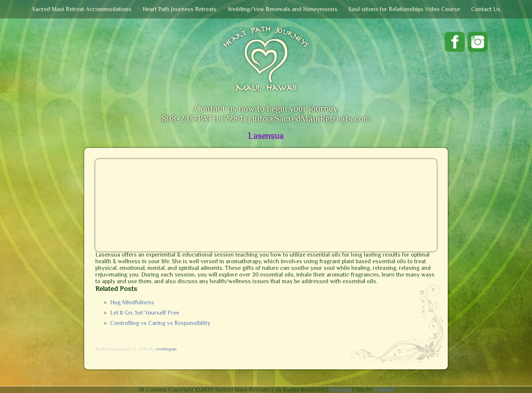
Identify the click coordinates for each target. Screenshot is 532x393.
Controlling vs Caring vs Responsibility (160, 323)
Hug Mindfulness (132, 302)
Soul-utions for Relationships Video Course (404, 9)
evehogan (166, 349)
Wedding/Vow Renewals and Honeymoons (282, 9)
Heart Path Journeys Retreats (180, 9)
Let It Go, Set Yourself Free (145, 313)
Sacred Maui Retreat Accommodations (82, 9)
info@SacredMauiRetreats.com (311, 118)
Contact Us (486, 9)
